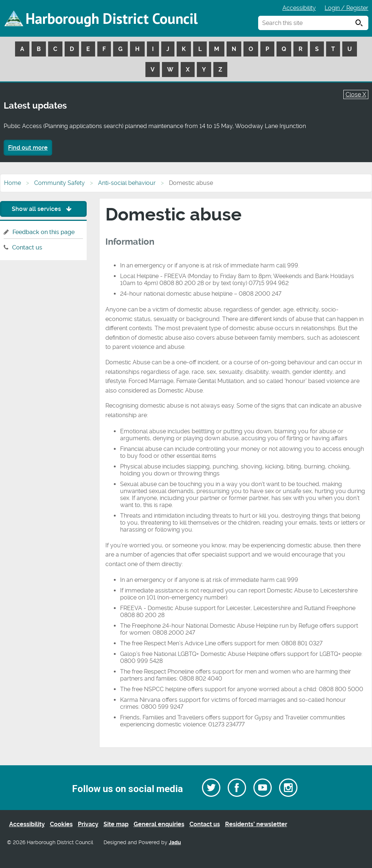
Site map (116, 824)
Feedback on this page (44, 232)
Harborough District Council (112, 18)
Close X (356, 94)
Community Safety (59, 183)
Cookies (61, 824)
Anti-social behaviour (127, 183)
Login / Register (346, 8)
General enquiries (159, 824)
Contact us (27, 247)
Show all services (44, 209)
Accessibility (299, 8)
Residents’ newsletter (256, 824)
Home (12, 183)
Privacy (88, 824)
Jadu (175, 843)
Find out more (28, 148)
